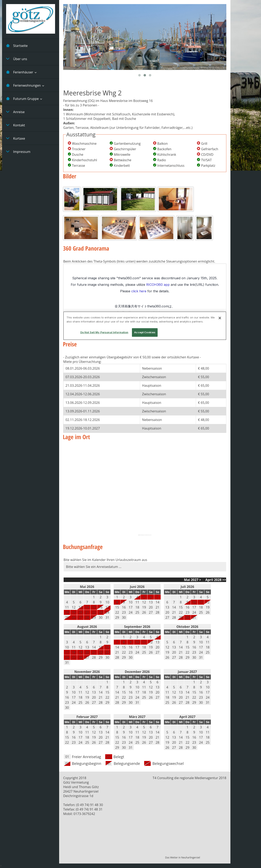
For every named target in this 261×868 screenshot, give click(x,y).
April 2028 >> (215, 580)
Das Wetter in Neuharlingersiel (183, 858)
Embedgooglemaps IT (143, 535)
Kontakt (15, 125)
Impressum (18, 151)
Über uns (17, 59)
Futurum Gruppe (22, 98)
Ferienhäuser (20, 72)
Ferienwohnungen (23, 85)
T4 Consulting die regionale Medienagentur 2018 (190, 778)
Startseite (17, 45)
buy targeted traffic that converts (148, 535)
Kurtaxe (16, 138)
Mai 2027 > (192, 580)
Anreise (15, 112)
